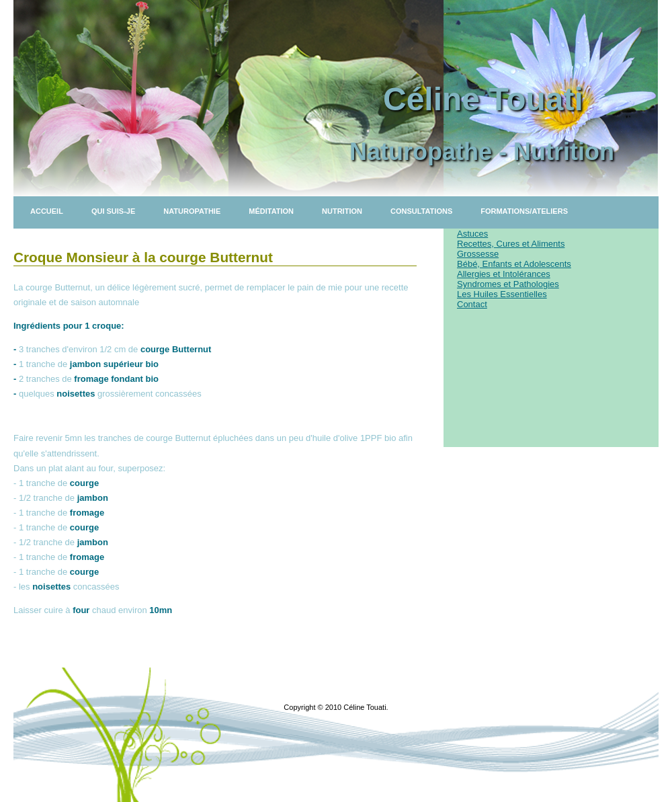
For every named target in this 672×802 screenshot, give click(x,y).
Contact (472, 304)
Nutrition (342, 211)
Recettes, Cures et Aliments (511, 244)
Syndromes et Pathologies (508, 284)
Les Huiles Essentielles (502, 294)
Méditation (271, 211)
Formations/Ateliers (524, 211)
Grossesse (478, 254)
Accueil (47, 211)
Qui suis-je (113, 211)
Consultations (421, 211)
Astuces (472, 234)
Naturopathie (192, 211)
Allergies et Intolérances (504, 274)
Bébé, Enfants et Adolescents (514, 264)
